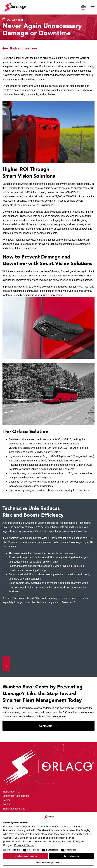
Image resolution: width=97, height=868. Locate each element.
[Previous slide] (6, 667)
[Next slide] (6, 660)
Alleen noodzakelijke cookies (49, 863)
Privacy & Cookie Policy (66, 841)
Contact (7, 804)
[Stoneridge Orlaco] (14, 7)
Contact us (46, 726)
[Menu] (92, 7)
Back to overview (23, 48)
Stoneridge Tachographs (16, 796)
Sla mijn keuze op (71, 856)
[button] (83, 7)
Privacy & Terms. (24, 845)
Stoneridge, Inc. (11, 792)
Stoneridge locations (14, 809)
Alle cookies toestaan (25, 856)
